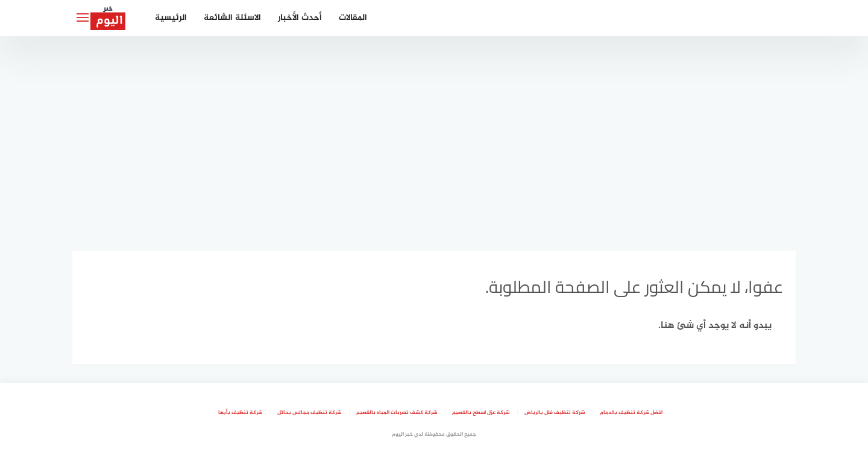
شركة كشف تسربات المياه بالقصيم (397, 413)
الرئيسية (171, 18)
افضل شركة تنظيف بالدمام (631, 413)
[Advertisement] (434, 139)
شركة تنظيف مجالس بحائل (309, 413)
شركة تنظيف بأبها (240, 413)
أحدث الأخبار (300, 18)
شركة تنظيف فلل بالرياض (555, 413)
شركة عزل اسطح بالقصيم (481, 413)
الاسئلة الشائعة (232, 18)
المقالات (353, 18)
